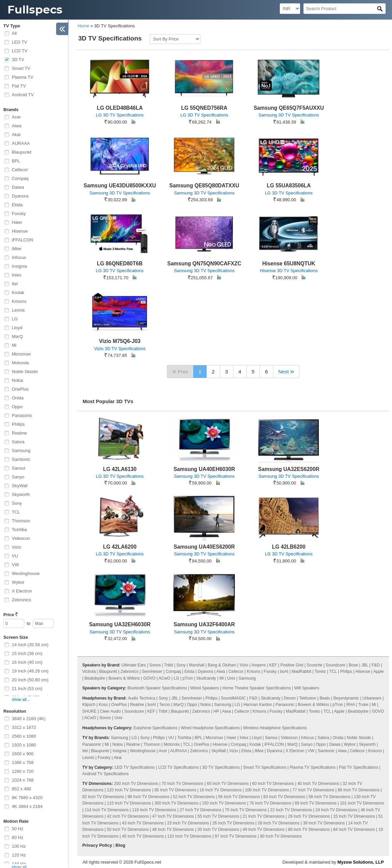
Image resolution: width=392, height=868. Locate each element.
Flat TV (19, 86)
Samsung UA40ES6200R (204, 547)
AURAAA (21, 143)
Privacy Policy (97, 845)
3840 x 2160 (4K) (29, 719)
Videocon (21, 538)
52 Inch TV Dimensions (194, 797)
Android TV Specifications (106, 774)
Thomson (21, 521)
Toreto (320, 672)
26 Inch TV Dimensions (234, 823)
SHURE (90, 711)
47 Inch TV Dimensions (173, 816)
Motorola (20, 363)
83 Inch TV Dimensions (284, 797)
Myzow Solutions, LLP (360, 862)
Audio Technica (141, 698)
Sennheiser (152, 672)
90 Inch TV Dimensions (281, 836)
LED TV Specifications (135, 767)
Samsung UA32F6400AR (204, 624)
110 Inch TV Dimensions (189, 836)
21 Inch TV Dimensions (264, 816)
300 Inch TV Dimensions (177, 803)
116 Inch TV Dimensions (154, 810)
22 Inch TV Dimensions (291, 810)
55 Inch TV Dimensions (218, 816)
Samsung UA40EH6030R (204, 469)
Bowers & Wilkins (124, 678)
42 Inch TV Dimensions (128, 816)
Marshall (197, 665)
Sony (17, 503)
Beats (325, 698)
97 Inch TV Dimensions (236, 836)
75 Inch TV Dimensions (246, 810)
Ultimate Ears (134, 665)
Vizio (17, 547)
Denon (290, 698)
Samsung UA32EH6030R (120, 624)
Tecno (165, 705)
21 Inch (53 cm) (27, 689)
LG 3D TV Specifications (120, 115)
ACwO (164, 678)
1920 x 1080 (24, 745)
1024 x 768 (23, 780)
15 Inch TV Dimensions (354, 816)
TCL (16, 512)
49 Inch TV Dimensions (264, 830)
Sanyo (18, 477)
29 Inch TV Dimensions (309, 816)
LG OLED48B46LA (120, 108)
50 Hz (18, 829)
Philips (18, 424)
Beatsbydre (95, 678)
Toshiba (19, 530)
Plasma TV (22, 77)
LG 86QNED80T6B (120, 264)
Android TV (23, 95)
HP (216, 711)
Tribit (169, 665)
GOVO (149, 678)
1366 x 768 (23, 762)
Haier (17, 222)
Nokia (17, 380)
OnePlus (20, 389)
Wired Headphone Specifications (210, 728)
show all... (21, 700)
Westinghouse (26, 573)
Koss (103, 705)
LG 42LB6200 (289, 547)
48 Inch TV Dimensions (173, 830)
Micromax (21, 354)
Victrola (89, 672)
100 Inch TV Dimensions (267, 790)
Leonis (18, 310)
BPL (16, 161)
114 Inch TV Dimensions (107, 810)
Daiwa (18, 187)
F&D (376, 665)
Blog (120, 845)
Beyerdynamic (346, 698)
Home (83, 26)
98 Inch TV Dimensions (148, 797)
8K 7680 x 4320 (27, 798)
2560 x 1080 (24, 736)
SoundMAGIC (233, 698)
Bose (353, 665)
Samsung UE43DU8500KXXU (120, 186)
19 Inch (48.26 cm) (30, 671)
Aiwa (17, 126)
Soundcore (336, 665)
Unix (231, 678)
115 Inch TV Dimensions (129, 803)
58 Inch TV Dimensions (329, 797)
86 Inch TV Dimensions (359, 790)
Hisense (20, 231)
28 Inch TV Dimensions (279, 823)
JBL (365, 665)
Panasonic (22, 415)
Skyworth (21, 494)
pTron (188, 678)
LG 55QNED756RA (204, 108)
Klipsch (89, 705)
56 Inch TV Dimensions (239, 797)
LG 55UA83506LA (289, 186)
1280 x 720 (23, 771)
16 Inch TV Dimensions (221, 790)
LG (15, 319)
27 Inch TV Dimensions (200, 810)
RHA (351, 705)
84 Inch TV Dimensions (354, 830)
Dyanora (20, 196)
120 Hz (19, 855)
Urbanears (372, 698)
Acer (16, 117)
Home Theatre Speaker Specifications (257, 688)
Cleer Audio (111, 711)
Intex (17, 275)
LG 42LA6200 (120, 547)
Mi (14, 345)
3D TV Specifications (221, 767)
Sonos (155, 665)
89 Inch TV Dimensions (316, 803)
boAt (284, 672)
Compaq (20, 178)
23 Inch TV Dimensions (188, 823)
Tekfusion (308, 698)
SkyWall (20, 486)
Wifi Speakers (307, 688)
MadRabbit (301, 672)
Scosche (315, 665)
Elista (17, 205)
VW (15, 565)
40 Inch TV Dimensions (318, 784)
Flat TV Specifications (359, 767)
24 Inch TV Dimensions (336, 810)
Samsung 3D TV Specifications (289, 115)
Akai (16, 135)
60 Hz (18, 837)
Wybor (18, 582)
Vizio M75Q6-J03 (120, 341)
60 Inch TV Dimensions (273, 784)
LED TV (19, 42)
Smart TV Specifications (265, 767)
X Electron (22, 591)
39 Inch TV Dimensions (324, 823)
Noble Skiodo (25, 372)
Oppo (17, 407)
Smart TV (21, 68)
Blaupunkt (22, 152)
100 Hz (19, 846)
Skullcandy (206, 678)
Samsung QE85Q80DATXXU (204, 186)
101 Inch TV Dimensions (362, 803)
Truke (363, 705)
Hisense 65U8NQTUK (289, 264)
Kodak (18, 293)
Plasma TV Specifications (313, 767)
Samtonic (21, 459)
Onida (18, 398)
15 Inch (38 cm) (27, 653)
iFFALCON (22, 240)
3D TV (18, 60)
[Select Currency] (290, 9)
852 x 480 (21, 789)
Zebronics (21, 600)
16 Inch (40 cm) (27, 662)
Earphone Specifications (156, 728)
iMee (17, 249)
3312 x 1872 (24, 727)
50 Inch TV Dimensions (128, 830)
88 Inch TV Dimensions (309, 830)
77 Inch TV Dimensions (313, 790)
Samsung (21, 451)
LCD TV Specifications (178, 767)
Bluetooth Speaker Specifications (157, 688)
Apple (379, 672)
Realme (19, 433)
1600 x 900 (23, 754)
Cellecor (20, 170)
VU (15, 556)
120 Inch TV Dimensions (129, 790)
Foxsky (19, 214)
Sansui (19, 468)
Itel (15, 284)
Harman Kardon (258, 705)
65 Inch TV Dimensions (228, 784)
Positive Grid (292, 665)
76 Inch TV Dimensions (270, 803)
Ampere (259, 665)
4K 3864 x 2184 (27, 806)
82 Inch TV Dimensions (103, 797)
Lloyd (17, 328)
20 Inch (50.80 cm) (30, 680)
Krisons (19, 301)
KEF (273, 665)
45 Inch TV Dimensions (143, 836)
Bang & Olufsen (222, 665)
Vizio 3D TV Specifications (120, 349)
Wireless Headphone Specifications (275, 728)
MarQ (17, 336)
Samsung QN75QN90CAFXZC (204, 264)
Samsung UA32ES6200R (289, 469)
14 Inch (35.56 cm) (30, 645)
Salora (18, 442)
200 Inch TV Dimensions (136, 784)
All (14, 33)
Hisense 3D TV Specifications (289, 271)
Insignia (19, 266)
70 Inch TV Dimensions (182, 784)
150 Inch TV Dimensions (224, 803)
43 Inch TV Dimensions (143, 823)
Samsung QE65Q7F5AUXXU (289, 108)
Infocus (19, 257)
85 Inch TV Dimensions (175, 790)
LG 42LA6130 (120, 469)
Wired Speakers (205, 688)
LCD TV (20, 51)
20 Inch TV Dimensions (218, 830)
